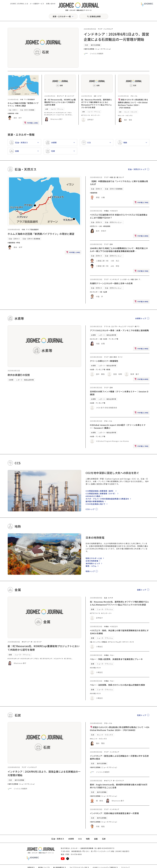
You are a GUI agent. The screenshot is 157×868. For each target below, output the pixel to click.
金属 (47, 109)
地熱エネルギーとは (94, 558)
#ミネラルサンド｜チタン (64, 113)
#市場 (17, 113)
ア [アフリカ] (139, 279)
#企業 (105, 292)
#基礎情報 (11, 113)
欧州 (115, 357)
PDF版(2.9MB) (142, 349)
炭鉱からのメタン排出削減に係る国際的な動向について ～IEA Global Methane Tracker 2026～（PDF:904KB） (133, 104)
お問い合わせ (51, 4)
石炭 (86, 45)
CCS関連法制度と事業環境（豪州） (100, 491)
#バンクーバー (96, 115)
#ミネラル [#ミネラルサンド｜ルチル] (69, 115)
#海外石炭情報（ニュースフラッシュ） (98, 49)
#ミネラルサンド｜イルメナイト (54, 115)
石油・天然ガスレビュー (114, 222)
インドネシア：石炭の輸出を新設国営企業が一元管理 (114, 813)
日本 (111, 244)
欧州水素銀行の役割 (19, 375)
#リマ (132, 642)
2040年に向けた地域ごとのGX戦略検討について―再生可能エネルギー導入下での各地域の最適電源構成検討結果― (119, 250)
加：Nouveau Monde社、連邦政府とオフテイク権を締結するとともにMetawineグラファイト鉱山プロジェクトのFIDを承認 (97, 103)
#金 (91, 642)
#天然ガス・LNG (96, 226)
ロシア (122, 177)
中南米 (106, 211)
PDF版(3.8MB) (142, 236)
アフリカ (107, 326)
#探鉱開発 (107, 226)
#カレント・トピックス (125, 115)
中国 (111, 177)
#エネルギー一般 (96, 292)
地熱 (88, 839)
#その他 (93, 668)
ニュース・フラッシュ (57, 109)
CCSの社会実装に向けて (96, 504)
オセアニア (60, 96)
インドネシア (108, 29)
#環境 (108, 369)
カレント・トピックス (131, 112)
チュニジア (122, 326)
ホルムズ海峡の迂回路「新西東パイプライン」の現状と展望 (23, 104)
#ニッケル (97, 642)
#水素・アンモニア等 (110, 339)
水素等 (11, 380)
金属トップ (142, 590)
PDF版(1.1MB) (31, 123)
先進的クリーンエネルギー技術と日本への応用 (111, 283)
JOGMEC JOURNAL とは (19, 4)
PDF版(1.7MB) (142, 447)
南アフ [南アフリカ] (137, 326)
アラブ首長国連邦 (29, 99)
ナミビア (131, 326)
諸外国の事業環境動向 (95, 501)
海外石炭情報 (96, 45)
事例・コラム (91, 566)
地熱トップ (90, 571)
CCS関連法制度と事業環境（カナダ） (101, 494)
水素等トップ (141, 318)
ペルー (112, 655)
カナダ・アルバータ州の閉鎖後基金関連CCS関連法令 (107, 499)
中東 (22, 99)
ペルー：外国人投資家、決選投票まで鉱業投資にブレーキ (116, 659)
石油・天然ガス (13, 110)
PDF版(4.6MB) (142, 380)
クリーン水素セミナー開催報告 (104, 361)
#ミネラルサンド (50, 113)
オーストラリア (70, 96)
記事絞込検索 (95, 16)
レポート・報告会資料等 (25, 380)
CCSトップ (90, 509)
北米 (95, 96)
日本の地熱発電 (92, 561)
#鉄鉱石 (104, 642)
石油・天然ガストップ (137, 169)
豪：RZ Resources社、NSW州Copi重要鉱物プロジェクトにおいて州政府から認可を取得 (60, 102)
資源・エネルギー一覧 (62, 16)
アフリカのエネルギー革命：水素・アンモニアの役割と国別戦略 (119, 330)
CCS (80, 839)
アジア (100, 29)
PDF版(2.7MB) (142, 203)
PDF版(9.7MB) (142, 271)
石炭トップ (142, 715)
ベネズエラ (114, 211)
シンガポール (125, 279)
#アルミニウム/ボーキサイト (119, 642)
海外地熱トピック (93, 563)
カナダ (99, 96)
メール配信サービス (37, 4)
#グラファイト (86, 115)
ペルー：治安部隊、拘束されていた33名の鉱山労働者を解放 (117, 685)
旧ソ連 (116, 177)
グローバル (134, 96)
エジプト (115, 326)
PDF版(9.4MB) (142, 302)
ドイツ (120, 357)
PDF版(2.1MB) (142, 413)
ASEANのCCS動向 (93, 496)
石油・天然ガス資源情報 (27, 110)
